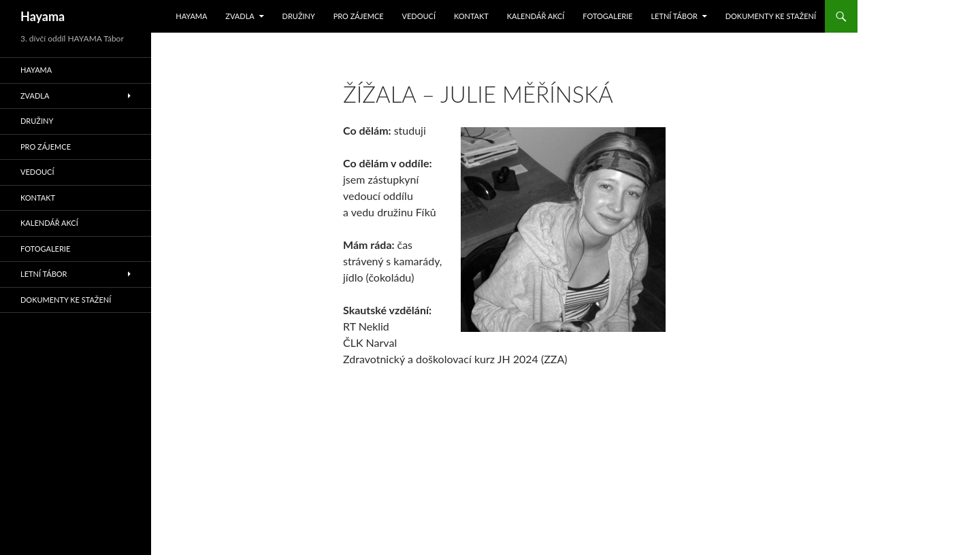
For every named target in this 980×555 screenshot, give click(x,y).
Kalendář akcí (536, 16)
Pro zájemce (359, 16)
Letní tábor (674, 16)
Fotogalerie (607, 16)
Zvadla (240, 16)
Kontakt (471, 16)
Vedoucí (419, 16)
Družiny (299, 16)
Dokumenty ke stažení (771, 16)
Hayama (43, 16)
